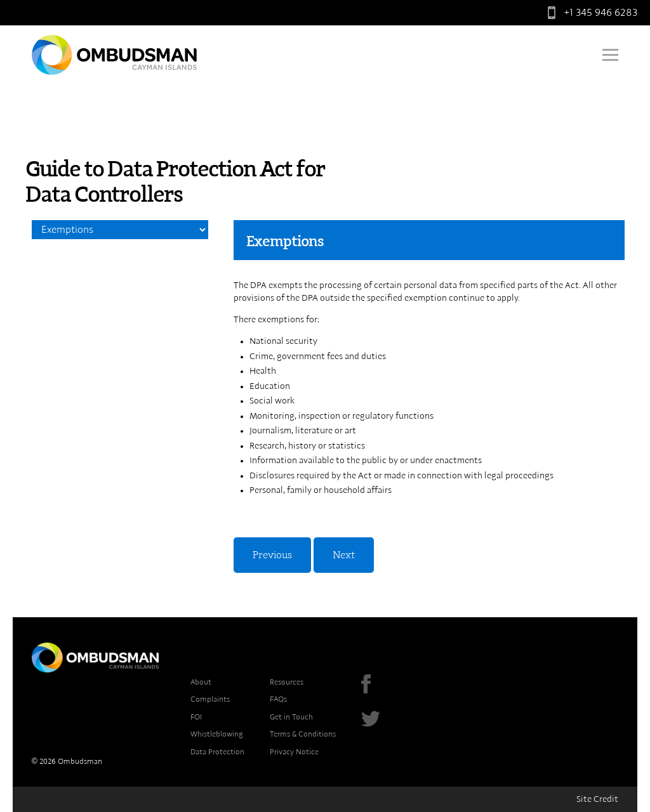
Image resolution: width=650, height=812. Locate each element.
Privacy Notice (294, 752)
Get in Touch (291, 717)
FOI (196, 717)
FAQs (278, 699)
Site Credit (597, 799)
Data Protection (217, 752)
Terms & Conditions (303, 734)
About (201, 682)
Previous (272, 555)
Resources (287, 682)
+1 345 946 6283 (590, 13)
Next (344, 555)
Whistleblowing (217, 734)
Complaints (210, 699)
